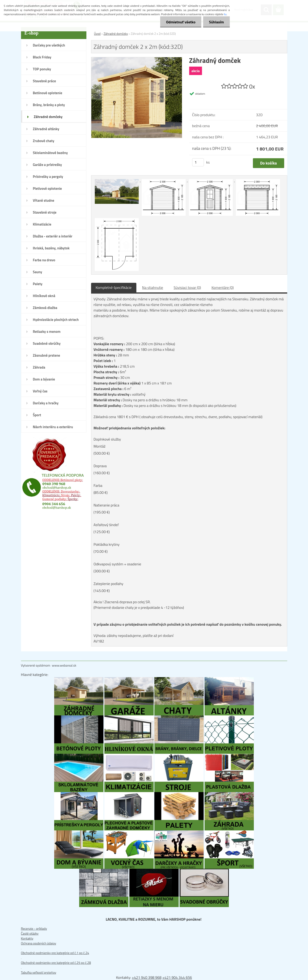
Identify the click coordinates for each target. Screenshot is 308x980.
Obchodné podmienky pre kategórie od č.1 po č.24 (55, 953)
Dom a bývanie (44, 379)
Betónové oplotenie (48, 93)
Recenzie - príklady (34, 928)
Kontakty (27, 938)
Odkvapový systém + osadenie (117, 564)
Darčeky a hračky (46, 403)
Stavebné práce (44, 81)
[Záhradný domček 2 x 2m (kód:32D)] (137, 60)
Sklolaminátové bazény (50, 153)
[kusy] (198, 162)
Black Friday (42, 57)
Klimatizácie (42, 224)
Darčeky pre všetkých (49, 45)
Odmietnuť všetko (181, 22)
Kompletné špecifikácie (114, 287)
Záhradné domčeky (48, 117)
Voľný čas (40, 391)
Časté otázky (30, 933)
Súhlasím (216, 22)
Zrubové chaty (44, 141)
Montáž (100, 446)
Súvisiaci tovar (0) (187, 287)
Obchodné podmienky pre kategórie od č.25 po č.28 (56, 963)
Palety (38, 284)
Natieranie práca (106, 505)
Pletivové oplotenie (48, 188)
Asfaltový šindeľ (106, 525)
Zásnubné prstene (47, 355)
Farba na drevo (44, 260)
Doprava (100, 466)
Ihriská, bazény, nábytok (51, 248)
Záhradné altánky (46, 129)
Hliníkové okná (44, 296)
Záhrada (39, 367)
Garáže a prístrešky (48, 165)
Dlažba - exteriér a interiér (53, 236)
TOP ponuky (42, 69)
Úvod (97, 34)
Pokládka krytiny (107, 544)
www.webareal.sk (64, 665)
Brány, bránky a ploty (49, 105)
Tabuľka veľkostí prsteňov (39, 972)
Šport (37, 415)
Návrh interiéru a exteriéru (53, 427)
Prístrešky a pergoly (48, 177)
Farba (98, 485)
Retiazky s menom (47, 332)
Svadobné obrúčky (47, 343)
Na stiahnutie (153, 287)
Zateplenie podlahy (108, 584)
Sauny (38, 272)
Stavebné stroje (45, 212)
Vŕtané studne (44, 200)
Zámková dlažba (45, 308)
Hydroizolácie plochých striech (56, 320)
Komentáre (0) (223, 287)
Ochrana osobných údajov (39, 943)
